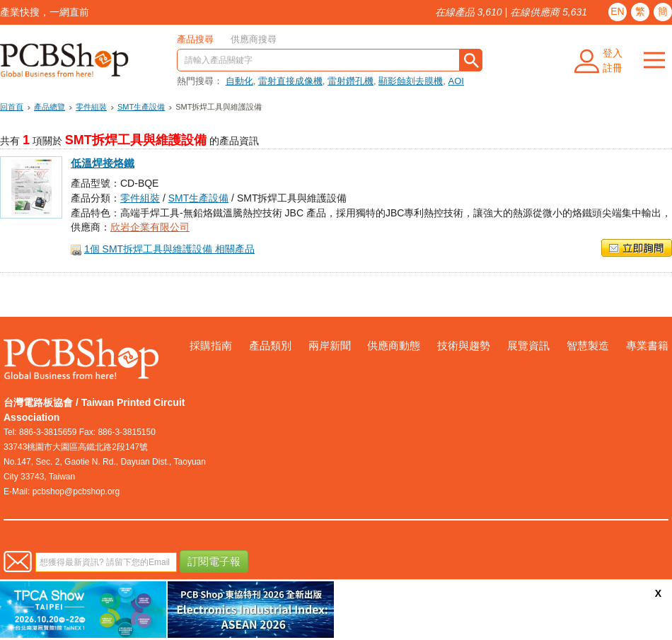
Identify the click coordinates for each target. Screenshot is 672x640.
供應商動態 (394, 345)
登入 (613, 53)
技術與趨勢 (464, 345)
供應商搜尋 (254, 39)
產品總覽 (50, 107)
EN (617, 11)
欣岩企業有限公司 (150, 227)
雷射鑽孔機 (351, 81)
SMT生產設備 (141, 107)
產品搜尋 (195, 39)
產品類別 (270, 345)
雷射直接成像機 (290, 81)
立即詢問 (637, 248)
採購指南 (211, 345)
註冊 (613, 68)
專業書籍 (647, 345)
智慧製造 (588, 345)
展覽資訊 (528, 345)
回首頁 (12, 107)
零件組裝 (91, 107)
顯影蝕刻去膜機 (411, 81)
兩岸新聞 (330, 345)
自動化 (239, 81)
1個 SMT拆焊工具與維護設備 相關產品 (169, 249)
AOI (456, 81)
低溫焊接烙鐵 (103, 163)
